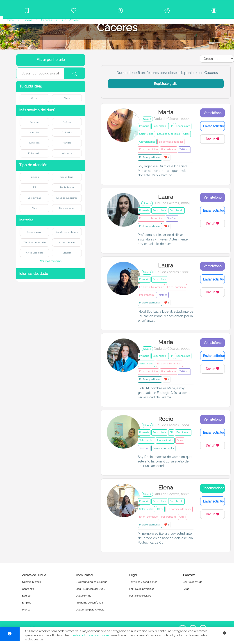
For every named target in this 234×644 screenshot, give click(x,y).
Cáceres (47, 20)
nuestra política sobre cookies (89, 635)
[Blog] (27, 11)
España (27, 20)
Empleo (27, 603)
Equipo (26, 596)
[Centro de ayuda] (120, 11)
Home (10, 20)
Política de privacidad (142, 589)
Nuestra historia (32, 582)
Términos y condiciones (143, 582)
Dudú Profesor (70, 20)
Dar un (213, 139)
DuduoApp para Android (90, 610)
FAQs (186, 589)
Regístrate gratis (166, 84)
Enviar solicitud (214, 126)
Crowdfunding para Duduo (91, 582)
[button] (51, 86)
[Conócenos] (167, 11)
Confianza (28, 589)
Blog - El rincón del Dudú (90, 589)
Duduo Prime (83, 596)
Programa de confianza (89, 603)
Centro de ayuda (193, 582)
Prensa (26, 610)
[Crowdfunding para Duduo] (74, 11)
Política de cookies (140, 596)
